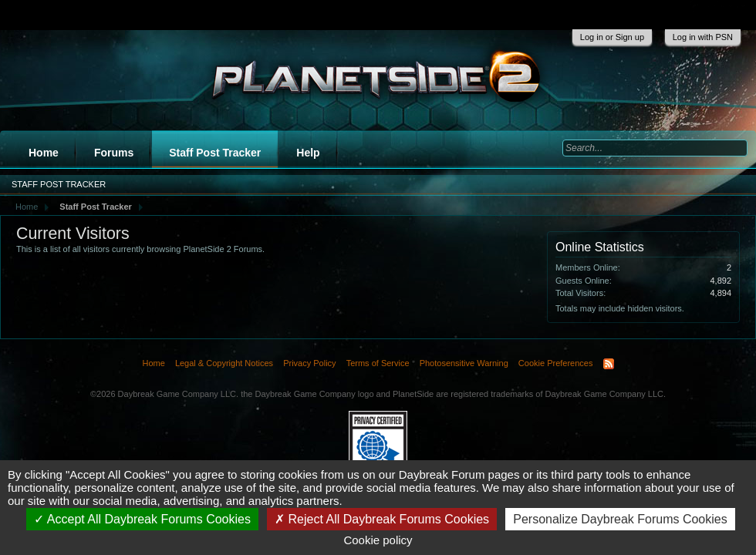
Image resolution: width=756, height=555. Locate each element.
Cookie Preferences (556, 363)
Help (308, 153)
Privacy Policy (309, 363)
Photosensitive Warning (464, 363)
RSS (609, 364)
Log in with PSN (703, 37)
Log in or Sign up (612, 37)
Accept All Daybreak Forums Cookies (142, 519)
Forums (114, 153)
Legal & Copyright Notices (224, 363)
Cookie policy (378, 540)
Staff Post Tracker (215, 153)
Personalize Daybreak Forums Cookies (620, 519)
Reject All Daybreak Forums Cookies (382, 519)
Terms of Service (378, 363)
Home (44, 153)
